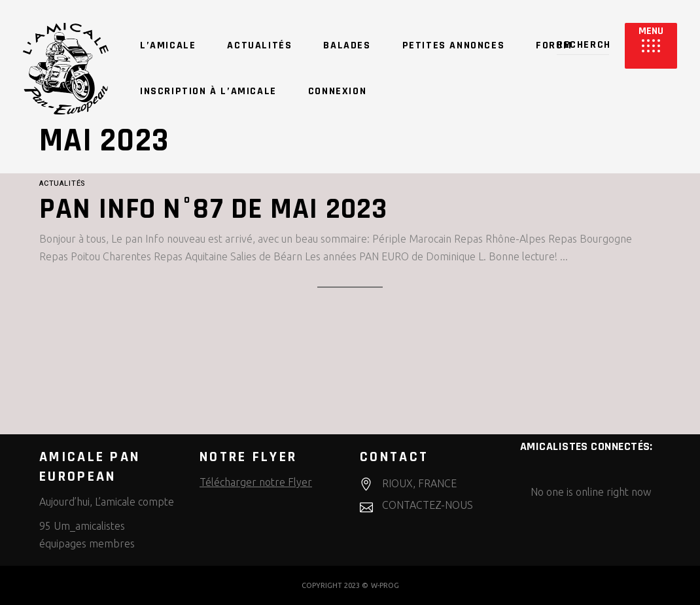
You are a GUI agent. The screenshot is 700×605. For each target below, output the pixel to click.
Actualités (62, 183)
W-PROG (385, 585)
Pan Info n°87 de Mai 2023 (213, 209)
